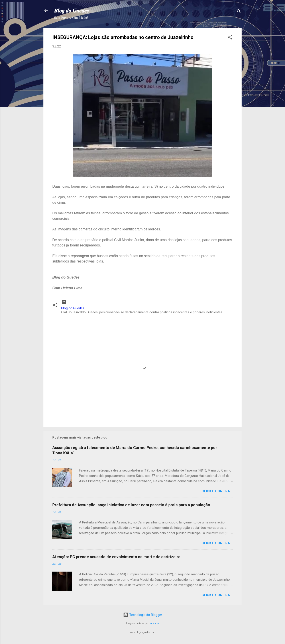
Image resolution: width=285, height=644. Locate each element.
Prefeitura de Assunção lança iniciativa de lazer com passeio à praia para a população (131, 505)
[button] (230, 38)
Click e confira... (217, 491)
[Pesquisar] (239, 12)
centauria (154, 623)
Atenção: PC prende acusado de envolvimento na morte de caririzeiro (116, 557)
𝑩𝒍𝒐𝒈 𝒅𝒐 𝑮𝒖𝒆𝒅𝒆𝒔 (71, 11)
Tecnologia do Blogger (143, 615)
